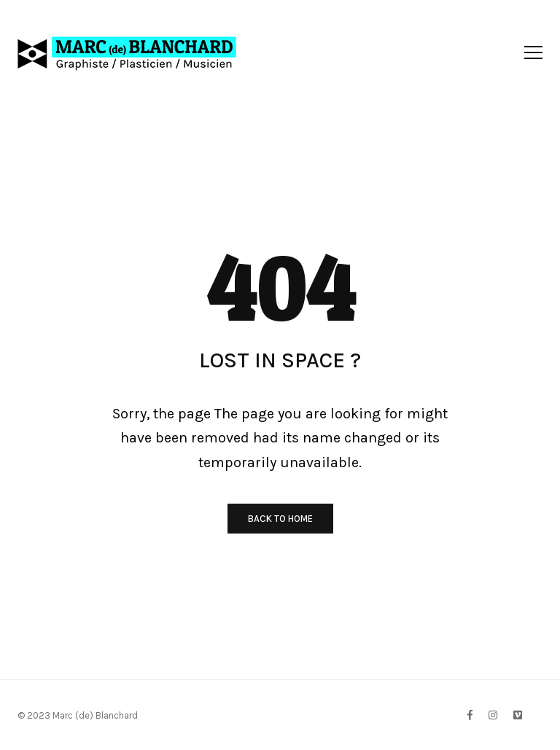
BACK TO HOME (280, 519)
